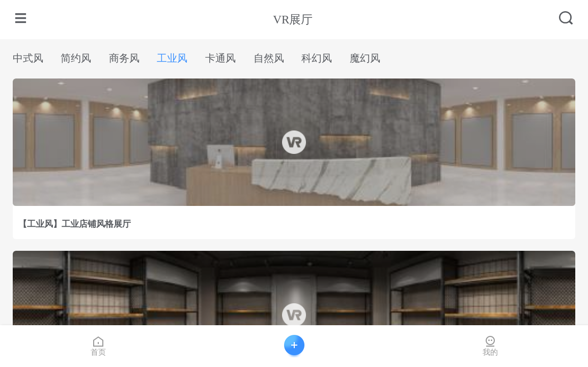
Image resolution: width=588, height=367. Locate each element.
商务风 (124, 58)
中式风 (28, 58)
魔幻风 (365, 58)
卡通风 (220, 58)
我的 (490, 346)
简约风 (76, 58)
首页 (98, 346)
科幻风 (317, 58)
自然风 (269, 58)
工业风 (172, 58)
